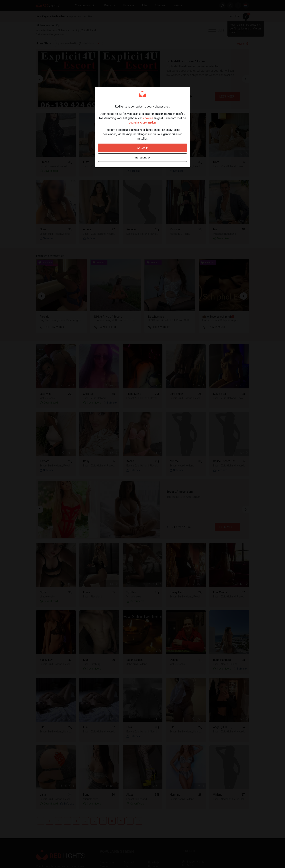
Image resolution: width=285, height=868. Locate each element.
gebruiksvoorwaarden (142, 122)
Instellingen (142, 158)
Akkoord (142, 148)
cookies (148, 118)
